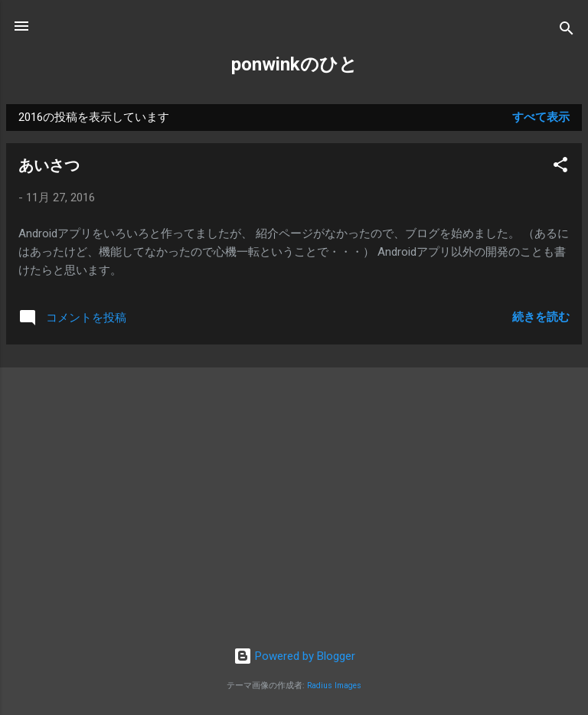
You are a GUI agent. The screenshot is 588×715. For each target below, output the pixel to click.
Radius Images (334, 686)
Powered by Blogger (294, 656)
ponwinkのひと (294, 64)
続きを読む (541, 317)
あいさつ (49, 165)
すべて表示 (541, 117)
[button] (560, 167)
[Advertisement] (294, 464)
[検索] (567, 31)
